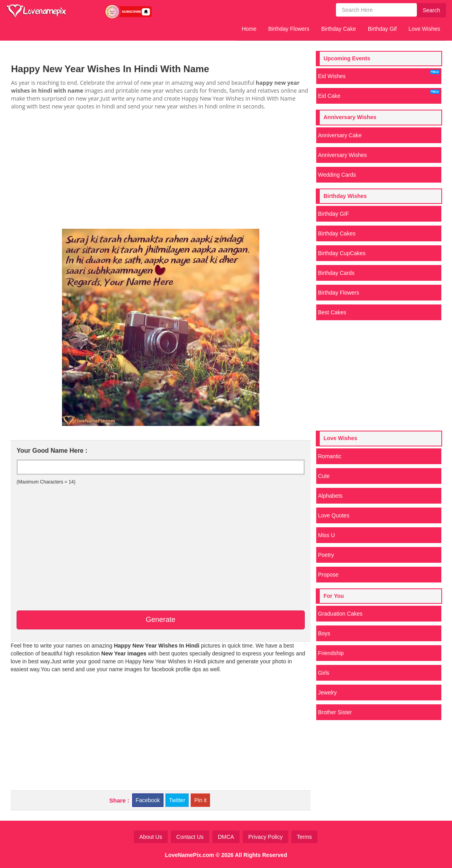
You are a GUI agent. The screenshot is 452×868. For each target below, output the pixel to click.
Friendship (331, 653)
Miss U (327, 535)
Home (249, 29)
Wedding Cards (337, 175)
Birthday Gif (382, 29)
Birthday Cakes (337, 233)
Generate (160, 620)
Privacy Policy (265, 837)
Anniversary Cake (340, 135)
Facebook (148, 800)
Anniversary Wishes (343, 155)
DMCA (226, 837)
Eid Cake (379, 94)
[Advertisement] (161, 170)
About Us (151, 837)
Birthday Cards (337, 273)
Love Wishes (424, 29)
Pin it (200, 800)
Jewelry (327, 693)
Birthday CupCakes (342, 253)
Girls (324, 673)
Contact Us (190, 837)
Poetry (326, 555)
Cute (324, 476)
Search (431, 10)
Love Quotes (334, 515)
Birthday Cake (339, 29)
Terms (304, 837)
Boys (324, 633)
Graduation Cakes (340, 614)
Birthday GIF (334, 214)
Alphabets (330, 496)
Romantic (330, 456)
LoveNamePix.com (190, 855)
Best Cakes (332, 312)
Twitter (177, 800)
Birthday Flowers (289, 29)
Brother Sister (335, 712)
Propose (328, 575)
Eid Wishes (379, 75)
